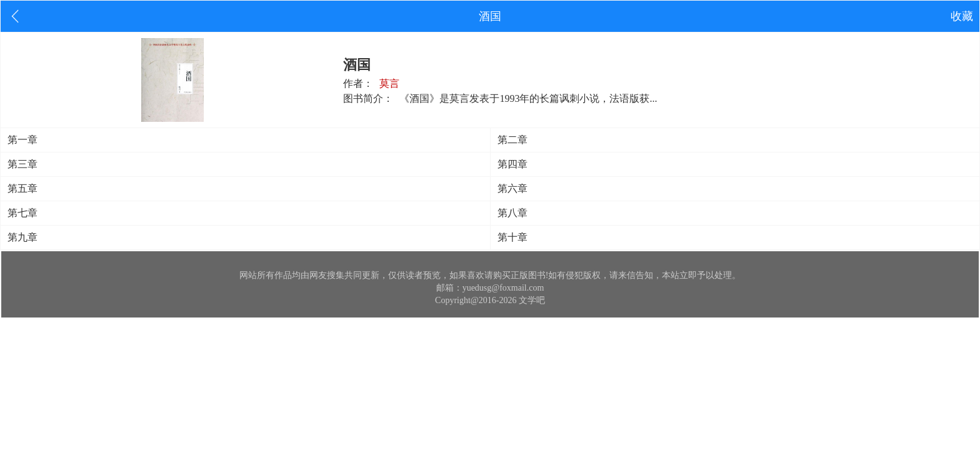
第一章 (22, 140)
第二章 (512, 140)
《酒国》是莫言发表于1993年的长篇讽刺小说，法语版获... (528, 98)
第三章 (22, 164)
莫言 (389, 83)
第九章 (22, 237)
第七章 (22, 213)
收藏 (962, 16)
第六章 (512, 188)
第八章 (512, 213)
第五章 (22, 188)
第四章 (512, 164)
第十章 (512, 237)
